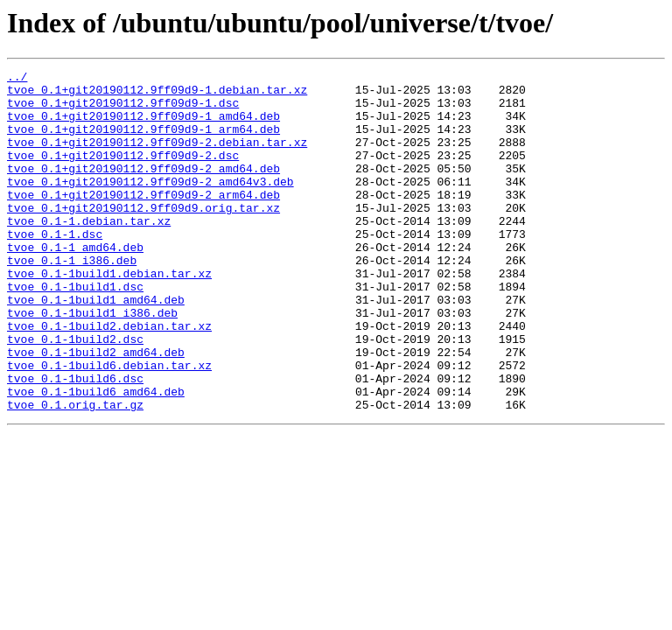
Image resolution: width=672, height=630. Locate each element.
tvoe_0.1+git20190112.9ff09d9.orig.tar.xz (143, 236)
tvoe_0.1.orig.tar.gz (75, 472)
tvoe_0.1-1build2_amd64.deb (96, 409)
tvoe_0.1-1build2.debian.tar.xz (109, 378)
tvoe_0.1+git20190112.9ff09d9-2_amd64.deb (143, 189)
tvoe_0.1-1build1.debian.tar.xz (109, 315)
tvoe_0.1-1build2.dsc (75, 394)
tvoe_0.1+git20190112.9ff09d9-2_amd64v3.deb (150, 205)
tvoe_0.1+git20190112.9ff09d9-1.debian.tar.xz (157, 94)
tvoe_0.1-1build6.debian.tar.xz (109, 425)
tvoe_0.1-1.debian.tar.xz (89, 252)
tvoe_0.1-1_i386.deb (72, 299)
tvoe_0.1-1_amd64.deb (75, 283)
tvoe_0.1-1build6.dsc (75, 441)
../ (17, 79)
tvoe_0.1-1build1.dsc (75, 331)
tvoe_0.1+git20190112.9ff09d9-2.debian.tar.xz (157, 157)
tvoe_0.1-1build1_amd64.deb (96, 346)
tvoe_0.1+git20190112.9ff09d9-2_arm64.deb (143, 220)
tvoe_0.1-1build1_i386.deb (92, 362)
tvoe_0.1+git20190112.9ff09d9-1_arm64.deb (143, 142)
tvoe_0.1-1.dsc (55, 268)
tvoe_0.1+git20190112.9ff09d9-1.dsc (123, 110)
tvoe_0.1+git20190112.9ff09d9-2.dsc (123, 173)
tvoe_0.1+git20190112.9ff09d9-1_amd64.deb (143, 126)
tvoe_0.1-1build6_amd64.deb (96, 457)
